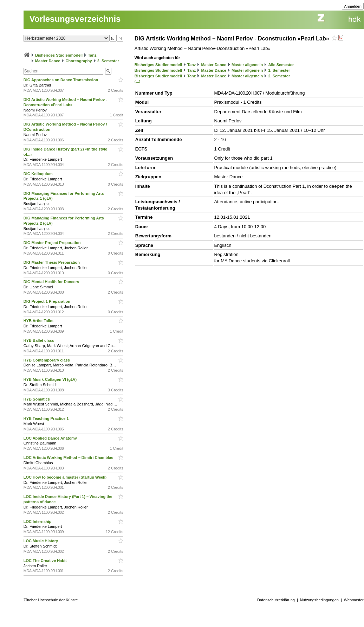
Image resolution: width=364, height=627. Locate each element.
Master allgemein (247, 65)
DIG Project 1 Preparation (47, 301)
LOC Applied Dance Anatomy (51, 438)
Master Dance (48, 61)
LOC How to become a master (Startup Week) (66, 477)
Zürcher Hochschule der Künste (51, 600)
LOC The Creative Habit (46, 561)
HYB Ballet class (39, 340)
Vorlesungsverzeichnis (75, 19)
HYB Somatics (37, 399)
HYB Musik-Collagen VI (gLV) (51, 379)
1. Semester (279, 70)
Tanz (92, 55)
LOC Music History (41, 541)
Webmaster (354, 600)
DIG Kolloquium (39, 174)
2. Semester (108, 61)
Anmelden (353, 6)
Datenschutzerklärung (276, 600)
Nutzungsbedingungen (319, 600)
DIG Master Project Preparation (53, 243)
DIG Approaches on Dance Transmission (61, 80)
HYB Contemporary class (47, 360)
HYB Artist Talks (39, 321)
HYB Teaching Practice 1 (47, 418)
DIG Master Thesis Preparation (52, 262)
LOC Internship (38, 522)
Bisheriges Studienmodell (59, 55)
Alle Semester (281, 65)
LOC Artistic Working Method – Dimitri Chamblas (69, 458)
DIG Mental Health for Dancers (52, 282)
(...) (138, 81)
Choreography (79, 61)
